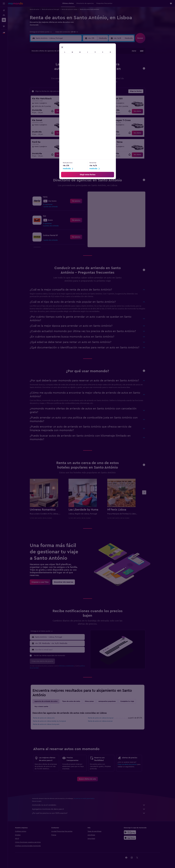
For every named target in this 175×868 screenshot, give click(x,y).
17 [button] (51, 76)
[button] (4, 4)
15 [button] (78, 70)
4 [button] (57, 65)
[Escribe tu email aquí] (63, 650)
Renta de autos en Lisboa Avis (48, 718)
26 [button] (62, 81)
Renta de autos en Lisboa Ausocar (104, 721)
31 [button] (51, 86)
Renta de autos (38, 9)
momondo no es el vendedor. (93, 805)
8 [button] (78, 65)
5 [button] (62, 65)
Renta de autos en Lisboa (73, 9)
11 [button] (57, 70)
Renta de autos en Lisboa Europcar (105, 718)
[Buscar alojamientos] (4, 15)
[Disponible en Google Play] (138, 832)
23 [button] (84, 76)
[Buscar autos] (4, 20)
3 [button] (51, 65)
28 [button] (73, 81)
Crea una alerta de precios (131, 764)
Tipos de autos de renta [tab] (75, 701)
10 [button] (51, 70)
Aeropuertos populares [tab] (111, 701)
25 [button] (57, 81)
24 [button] (51, 81)
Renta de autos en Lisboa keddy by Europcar (53, 721)
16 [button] (84, 70)
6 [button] (67, 65)
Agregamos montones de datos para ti (93, 809)
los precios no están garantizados (88, 798)
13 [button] (67, 70)
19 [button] (62, 76)
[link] (64, 111)
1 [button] (78, 59)
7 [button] (73, 65)
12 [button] (62, 70)
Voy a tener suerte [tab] (45, 707)
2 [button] (84, 59)
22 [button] (78, 76)
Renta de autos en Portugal (54, 9)
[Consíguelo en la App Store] (138, 838)
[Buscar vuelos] (4, 10)
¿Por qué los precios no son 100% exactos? (93, 813)
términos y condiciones (70, 666)
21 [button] (73, 76)
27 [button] (67, 81)
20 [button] (67, 76)
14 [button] (73, 70)
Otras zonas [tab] (93, 701)
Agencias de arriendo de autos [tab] (50, 701)
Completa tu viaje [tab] (131, 701)
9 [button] (84, 65)
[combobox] (45, 32)
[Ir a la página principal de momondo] (16, 3)
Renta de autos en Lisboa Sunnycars (50, 724)
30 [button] (84, 81)
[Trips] (4, 26)
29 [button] (78, 81)
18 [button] (57, 76)
